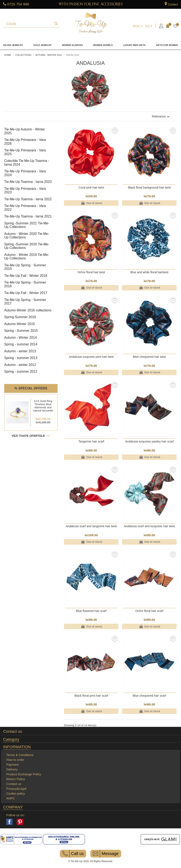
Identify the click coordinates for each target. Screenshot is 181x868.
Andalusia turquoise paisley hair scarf (149, 441)
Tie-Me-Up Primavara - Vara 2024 (25, 173)
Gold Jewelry (42, 45)
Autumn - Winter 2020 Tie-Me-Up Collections (27, 236)
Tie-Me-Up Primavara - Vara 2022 (25, 208)
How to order (15, 760)
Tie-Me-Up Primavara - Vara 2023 (25, 191)
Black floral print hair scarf (91, 696)
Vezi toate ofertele (29, 436)
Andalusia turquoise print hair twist (91, 357)
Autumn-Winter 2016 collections (28, 310)
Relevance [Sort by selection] (161, 117)
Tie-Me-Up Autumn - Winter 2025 (24, 131)
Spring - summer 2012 (21, 372)
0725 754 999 (18, 4)
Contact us (13, 731)
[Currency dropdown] (138, 26)
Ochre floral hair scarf (149, 611)
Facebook (9, 822)
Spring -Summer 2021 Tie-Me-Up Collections (27, 225)
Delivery (12, 769)
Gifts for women (167, 45)
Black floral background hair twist (149, 187)
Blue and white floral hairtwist (149, 272)
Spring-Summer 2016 (20, 317)
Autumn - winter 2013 (20, 351)
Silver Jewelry (13, 45)
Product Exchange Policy (24, 774)
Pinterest (20, 822)
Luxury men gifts (134, 45)
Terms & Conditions (20, 755)
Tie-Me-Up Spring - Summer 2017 (25, 302)
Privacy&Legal (16, 789)
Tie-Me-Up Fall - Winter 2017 (26, 293)
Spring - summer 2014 (21, 344)
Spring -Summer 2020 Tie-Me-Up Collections (27, 246)
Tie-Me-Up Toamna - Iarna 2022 (28, 199)
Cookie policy (16, 793)
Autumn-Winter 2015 (20, 324)
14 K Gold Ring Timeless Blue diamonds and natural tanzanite (43, 406)
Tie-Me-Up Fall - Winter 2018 (26, 276)
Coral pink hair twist (91, 187)
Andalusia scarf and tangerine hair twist (91, 526)
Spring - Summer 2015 (21, 331)
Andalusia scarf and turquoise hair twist (149, 526)
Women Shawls (103, 45)
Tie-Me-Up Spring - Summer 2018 (25, 284)
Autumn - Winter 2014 (21, 338)
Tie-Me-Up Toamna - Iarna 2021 (28, 216)
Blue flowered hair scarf (91, 611)
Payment (12, 765)
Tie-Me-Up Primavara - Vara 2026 (25, 142)
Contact (173, 4)
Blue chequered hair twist (149, 357)
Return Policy (16, 779)
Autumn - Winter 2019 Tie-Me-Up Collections (27, 257)
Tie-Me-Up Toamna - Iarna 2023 (28, 182)
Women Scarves (72, 45)
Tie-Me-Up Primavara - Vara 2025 (25, 152)
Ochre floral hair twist (91, 272)
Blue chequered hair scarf (149, 696)
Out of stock (91, 203)
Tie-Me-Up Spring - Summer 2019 (25, 267)
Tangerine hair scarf (91, 441)
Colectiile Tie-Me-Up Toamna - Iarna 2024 (27, 163)
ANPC (11, 798)
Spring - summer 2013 (21, 358)
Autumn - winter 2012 (20, 365)
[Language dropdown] (149, 26)
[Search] (28, 27)
